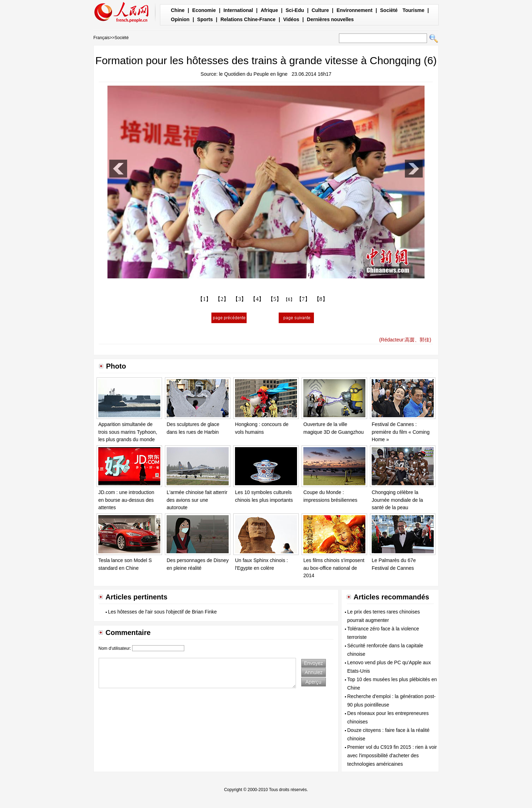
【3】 (240, 299)
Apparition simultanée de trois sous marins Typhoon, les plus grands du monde (128, 432)
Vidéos (291, 19)
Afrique (269, 10)
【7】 (303, 299)
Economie (204, 10)
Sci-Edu (295, 10)
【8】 (321, 299)
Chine (178, 10)
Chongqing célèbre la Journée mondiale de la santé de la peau (397, 500)
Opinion (180, 19)
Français (101, 38)
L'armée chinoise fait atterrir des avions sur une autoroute (197, 500)
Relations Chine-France (248, 19)
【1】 (204, 299)
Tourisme (413, 10)
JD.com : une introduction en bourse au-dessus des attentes (126, 500)
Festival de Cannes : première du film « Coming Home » (401, 432)
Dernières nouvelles (330, 19)
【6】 (289, 300)
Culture (320, 10)
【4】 (257, 299)
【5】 (275, 299)
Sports (205, 19)
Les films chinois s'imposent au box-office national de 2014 (334, 568)
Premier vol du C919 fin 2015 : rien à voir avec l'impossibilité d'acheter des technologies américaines (392, 755)
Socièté (389, 10)
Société (122, 38)
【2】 (222, 299)
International (238, 10)
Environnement (354, 10)
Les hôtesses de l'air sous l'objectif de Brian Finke (163, 612)
